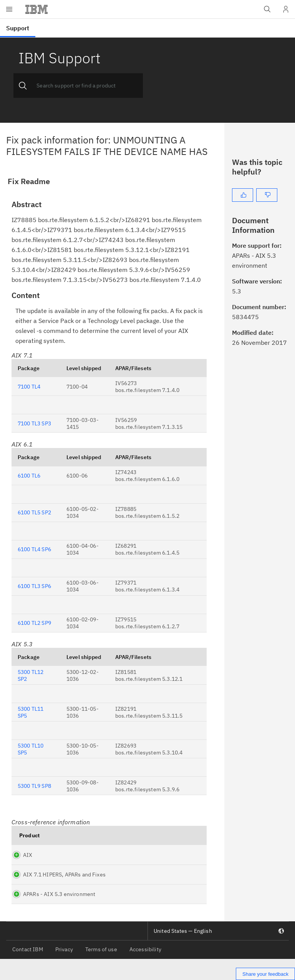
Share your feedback (265, 974)
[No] (267, 195)
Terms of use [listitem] (101, 970)
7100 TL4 (29, 387)
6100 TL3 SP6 (34, 586)
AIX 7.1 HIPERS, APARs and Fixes (40, 885)
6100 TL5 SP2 (34, 512)
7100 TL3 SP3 (34, 423)
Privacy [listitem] (64, 970)
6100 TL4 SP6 (34, 549)
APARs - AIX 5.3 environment (39, 911)
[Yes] (243, 195)
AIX (24, 858)
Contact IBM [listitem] (28, 970)
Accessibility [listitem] (145, 970)
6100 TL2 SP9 (34, 623)
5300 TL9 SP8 (34, 786)
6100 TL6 (29, 476)
